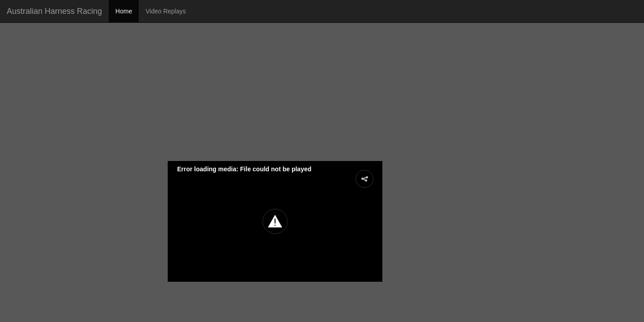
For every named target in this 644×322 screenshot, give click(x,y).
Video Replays (165, 11)
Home (124, 11)
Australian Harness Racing (54, 11)
